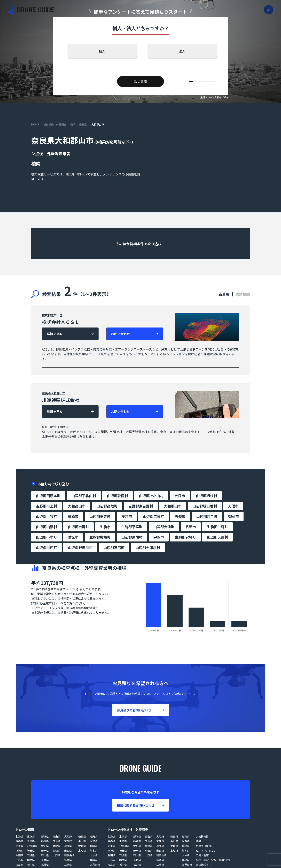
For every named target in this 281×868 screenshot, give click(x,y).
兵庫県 (68, 846)
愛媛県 (82, 846)
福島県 (19, 865)
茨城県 (31, 855)
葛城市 (73, 537)
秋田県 (19, 855)
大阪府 (68, 836)
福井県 (45, 865)
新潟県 (45, 836)
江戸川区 (57, 315)
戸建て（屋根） (205, 846)
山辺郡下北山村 (84, 496)
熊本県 (94, 851)
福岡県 (94, 836)
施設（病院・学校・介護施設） (214, 860)
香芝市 (191, 527)
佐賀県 (94, 841)
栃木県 (31, 865)
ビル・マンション (206, 851)
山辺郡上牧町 (46, 516)
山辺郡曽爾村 (117, 496)
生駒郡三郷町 (217, 527)
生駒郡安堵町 (185, 537)
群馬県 (31, 860)
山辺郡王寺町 (100, 516)
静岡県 (45, 841)
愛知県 (45, 846)
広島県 (56, 841)
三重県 (68, 865)
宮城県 (19, 851)
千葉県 (31, 841)
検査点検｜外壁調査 (55, 124)
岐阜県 (45, 851)
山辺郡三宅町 (114, 547)
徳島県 (82, 836)
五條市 (180, 516)
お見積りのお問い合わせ (134, 710)
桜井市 (127, 516)
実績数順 (243, 294)
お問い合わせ (120, 334)
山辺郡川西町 (46, 547)
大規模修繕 (202, 836)
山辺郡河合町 (207, 516)
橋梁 (73, 124)
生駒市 (105, 527)
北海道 (19, 836)
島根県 (56, 846)
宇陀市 (159, 537)
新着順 (224, 294)
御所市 (234, 516)
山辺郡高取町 (107, 506)
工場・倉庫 (202, 855)
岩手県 (19, 846)
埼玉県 (31, 851)
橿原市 (73, 516)
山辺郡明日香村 (205, 506)
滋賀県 (68, 860)
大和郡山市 (58, 393)
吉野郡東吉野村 (141, 506)
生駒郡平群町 (132, 527)
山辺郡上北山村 (151, 496)
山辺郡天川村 (217, 537)
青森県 (19, 841)
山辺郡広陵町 (153, 516)
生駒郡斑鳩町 (100, 537)
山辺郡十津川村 (148, 547)
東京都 (46, 315)
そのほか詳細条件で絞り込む (139, 244)
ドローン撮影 (25, 830)
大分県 (94, 855)
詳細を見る (54, 334)
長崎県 (94, 846)
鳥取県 (56, 851)
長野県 (45, 860)
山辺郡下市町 (46, 537)
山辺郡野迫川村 (80, 547)
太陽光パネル (204, 865)
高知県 (82, 851)
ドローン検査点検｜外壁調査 (128, 830)
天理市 (233, 506)
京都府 (68, 841)
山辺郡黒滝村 (132, 537)
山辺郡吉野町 (78, 527)
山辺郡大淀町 (164, 527)
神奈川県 (32, 846)
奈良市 (180, 496)
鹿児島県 (95, 865)
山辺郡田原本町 (48, 496)
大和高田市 (77, 506)
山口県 (56, 855)
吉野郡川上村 (46, 506)
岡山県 (56, 836)
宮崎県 (94, 860)
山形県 (19, 860)
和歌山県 (69, 855)
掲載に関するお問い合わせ (136, 805)
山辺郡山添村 (46, 527)
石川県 (45, 855)
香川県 (82, 841)
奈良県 (83, 124)
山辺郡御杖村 (206, 496)
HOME (35, 124)
